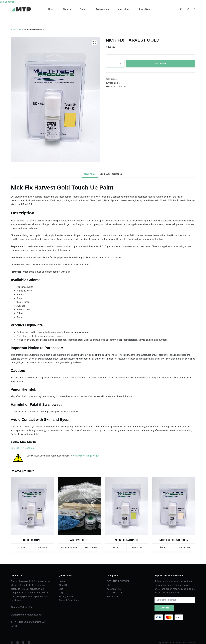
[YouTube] (29, 642)
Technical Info (103, 9)
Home (51, 9)
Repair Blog (144, 9)
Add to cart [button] (43, 547)
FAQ (61, 593)
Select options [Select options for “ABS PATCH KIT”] (90, 547)
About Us (63, 585)
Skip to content (8, 2)
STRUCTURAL (114, 597)
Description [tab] (90, 174)
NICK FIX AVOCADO (127, 540)
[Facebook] (12, 642)
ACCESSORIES (114, 589)
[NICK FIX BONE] (32, 506)
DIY (119, 83)
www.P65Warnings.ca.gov (86, 456)
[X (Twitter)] (18, 642)
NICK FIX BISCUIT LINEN (174, 540)
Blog (61, 589)
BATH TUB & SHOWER (118, 581)
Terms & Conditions (69, 600)
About (67, 9)
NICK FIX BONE (32, 540)
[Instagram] (23, 642)
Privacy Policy (66, 597)
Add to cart (161, 63)
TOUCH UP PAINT (119, 87)
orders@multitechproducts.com (27, 615)
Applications (124, 9)
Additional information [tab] (111, 174)
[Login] (188, 9)
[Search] (181, 9)
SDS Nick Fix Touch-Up (22, 448)
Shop (84, 9)
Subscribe (164, 608)
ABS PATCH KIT (79, 540)
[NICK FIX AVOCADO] (127, 506)
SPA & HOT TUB (115, 593)
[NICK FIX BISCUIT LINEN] (174, 506)
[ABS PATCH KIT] (79, 506)
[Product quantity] (115, 64)
